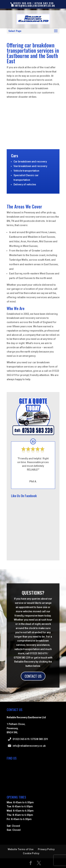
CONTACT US (33, 676)
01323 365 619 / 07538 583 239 (30, 739)
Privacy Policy (46, 849)
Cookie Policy (31, 853)
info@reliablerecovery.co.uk (29, 746)
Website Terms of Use (21, 849)
